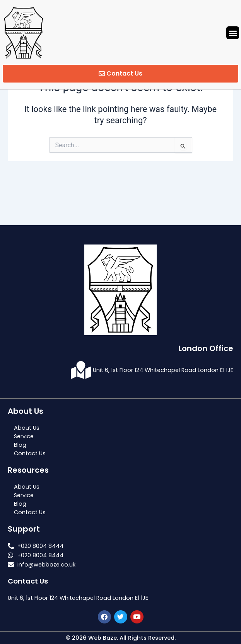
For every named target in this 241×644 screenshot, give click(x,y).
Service (24, 436)
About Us (27, 428)
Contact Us (30, 453)
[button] (233, 33)
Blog (20, 445)
